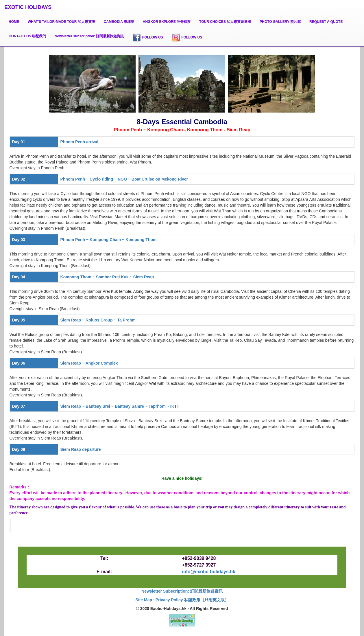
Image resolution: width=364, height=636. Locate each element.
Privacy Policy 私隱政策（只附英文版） (192, 600)
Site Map (144, 600)
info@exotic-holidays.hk (209, 572)
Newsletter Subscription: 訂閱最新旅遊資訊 (182, 591)
